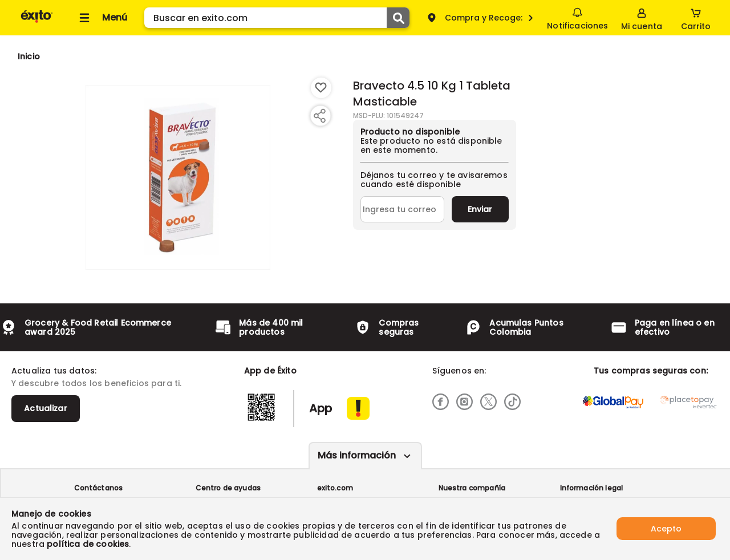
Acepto (666, 529)
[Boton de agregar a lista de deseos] (321, 88)
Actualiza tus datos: (54, 371)
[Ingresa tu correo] (402, 209)
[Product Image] (178, 177)
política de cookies (88, 544)
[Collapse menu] (102, 18)
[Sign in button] (642, 18)
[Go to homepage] (29, 56)
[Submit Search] (398, 18)
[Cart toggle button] (696, 18)
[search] (277, 18)
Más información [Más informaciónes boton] (357, 455)
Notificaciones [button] (577, 17)
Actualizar (46, 408)
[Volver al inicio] (37, 22)
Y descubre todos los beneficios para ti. (96, 383)
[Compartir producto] (319, 116)
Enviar (480, 209)
